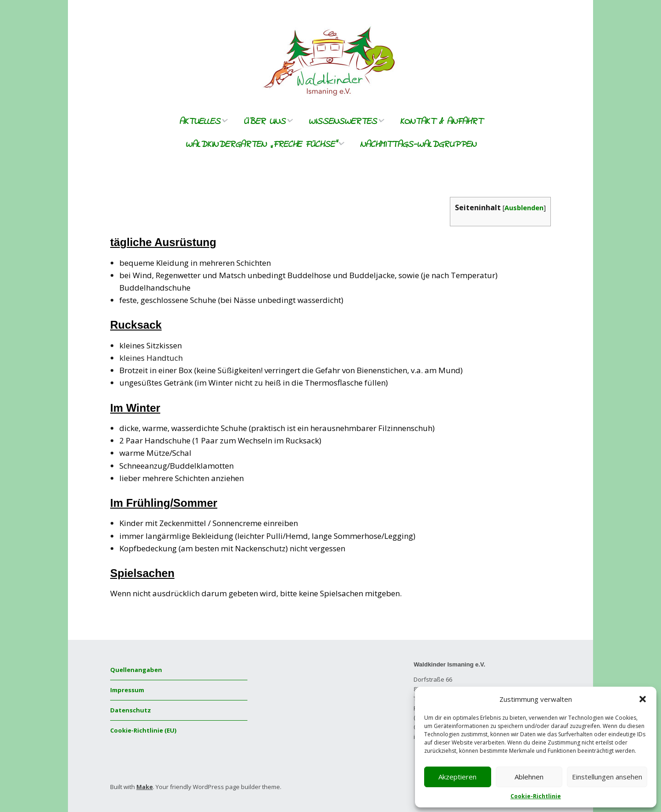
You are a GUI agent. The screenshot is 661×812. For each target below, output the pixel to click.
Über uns (264, 122)
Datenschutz (131, 710)
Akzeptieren (457, 777)
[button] (643, 699)
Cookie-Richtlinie (536, 796)
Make (145, 787)
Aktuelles (200, 122)
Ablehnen (529, 777)
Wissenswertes (343, 122)
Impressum (127, 690)
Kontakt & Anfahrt (441, 122)
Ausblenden (524, 207)
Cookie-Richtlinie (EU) (143, 730)
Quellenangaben (136, 670)
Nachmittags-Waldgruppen (418, 145)
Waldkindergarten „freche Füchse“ (261, 145)
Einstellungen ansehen (607, 777)
